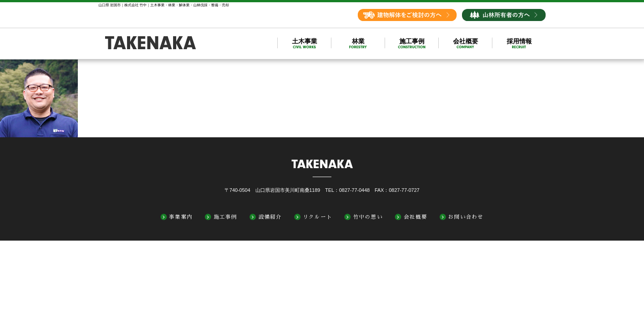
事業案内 (181, 217)
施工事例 (226, 217)
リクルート (318, 217)
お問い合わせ (466, 217)
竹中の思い (368, 217)
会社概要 (416, 217)
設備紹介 (270, 217)
